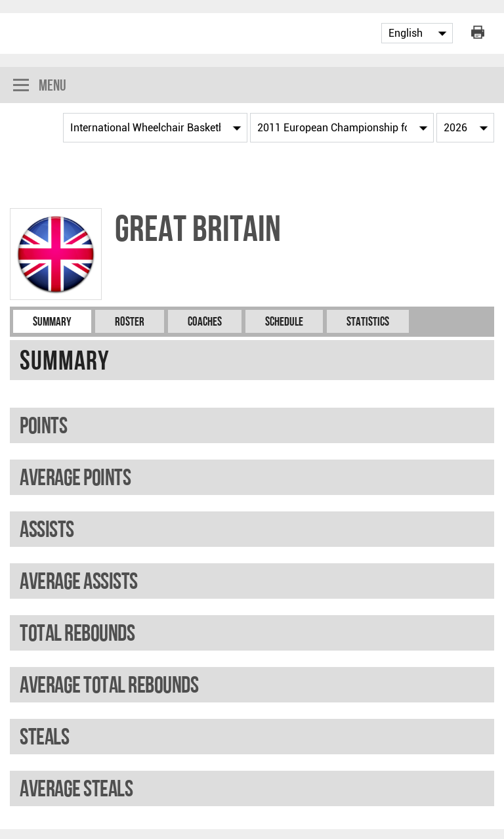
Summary (52, 321)
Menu (40, 86)
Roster (130, 321)
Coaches (205, 321)
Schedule (284, 321)
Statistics (368, 321)
